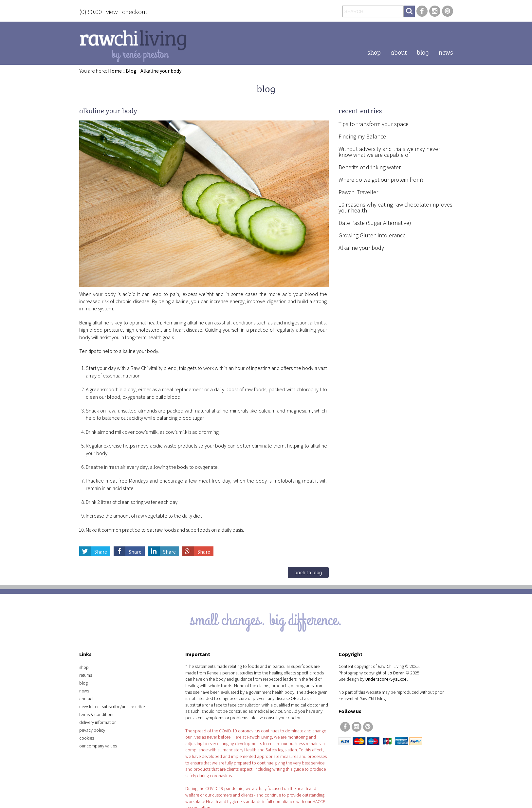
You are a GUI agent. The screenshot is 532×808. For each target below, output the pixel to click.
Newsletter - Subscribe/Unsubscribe (112, 707)
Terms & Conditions (97, 714)
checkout (135, 12)
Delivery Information (98, 722)
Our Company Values (98, 746)
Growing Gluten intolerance (372, 235)
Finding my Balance (362, 136)
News (446, 52)
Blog (423, 52)
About (399, 52)
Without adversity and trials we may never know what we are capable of (389, 152)
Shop (374, 52)
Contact (86, 699)
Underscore (377, 679)
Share (93, 552)
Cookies (87, 738)
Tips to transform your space (374, 124)
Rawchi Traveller (358, 192)
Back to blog (308, 572)
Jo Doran (396, 673)
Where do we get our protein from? (381, 180)
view (112, 12)
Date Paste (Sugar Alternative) (375, 223)
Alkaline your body (161, 71)
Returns (86, 675)
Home (115, 71)
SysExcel (399, 679)
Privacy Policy (92, 730)
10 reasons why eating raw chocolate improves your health (395, 207)
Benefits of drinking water (370, 167)
